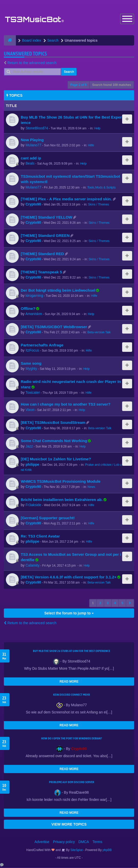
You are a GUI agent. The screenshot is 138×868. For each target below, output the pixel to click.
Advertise (42, 842)
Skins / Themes (99, 205)
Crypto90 (33, 205)
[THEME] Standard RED (42, 254)
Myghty (31, 369)
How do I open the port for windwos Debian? (72, 739)
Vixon (30, 410)
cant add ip (31, 158)
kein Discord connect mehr (71, 695)
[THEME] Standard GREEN (45, 236)
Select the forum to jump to (69, 613)
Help (97, 129)
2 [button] (100, 603)
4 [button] (115, 603)
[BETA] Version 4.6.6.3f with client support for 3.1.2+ (69, 577)
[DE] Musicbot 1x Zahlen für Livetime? (56, 459)
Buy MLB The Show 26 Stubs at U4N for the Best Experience (72, 651)
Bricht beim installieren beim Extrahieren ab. (62, 500)
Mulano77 (34, 146)
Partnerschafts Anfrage (42, 345)
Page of (78, 85)
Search (69, 72)
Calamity (33, 566)
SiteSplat (76, 850)
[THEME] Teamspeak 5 (41, 272)
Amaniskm (34, 314)
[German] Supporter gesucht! (48, 518)
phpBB (107, 850)
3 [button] (108, 603)
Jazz (29, 446)
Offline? (28, 309)
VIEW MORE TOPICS (69, 825)
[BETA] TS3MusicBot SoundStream (53, 423)
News (91, 487)
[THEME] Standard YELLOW (46, 217)
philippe (33, 465)
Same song (31, 364)
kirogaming (34, 296)
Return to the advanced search (32, 63)
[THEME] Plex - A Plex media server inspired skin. (66, 199)
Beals (30, 164)
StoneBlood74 (37, 128)
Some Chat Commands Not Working (54, 441)
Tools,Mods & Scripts (102, 188)
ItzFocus (32, 351)
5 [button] (122, 603)
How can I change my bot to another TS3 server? (66, 405)
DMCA (84, 842)
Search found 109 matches (112, 85)
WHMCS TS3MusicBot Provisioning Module (61, 482)
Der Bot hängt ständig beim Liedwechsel (58, 290)
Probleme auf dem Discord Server (72, 782)
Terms (97, 842)
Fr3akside (33, 505)
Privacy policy (64, 842)
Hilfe (91, 146)
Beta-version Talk (99, 333)
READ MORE (69, 682)
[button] (130, 603)
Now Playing (32, 140)
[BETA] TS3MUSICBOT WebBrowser (54, 327)
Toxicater (33, 393)
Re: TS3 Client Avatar (40, 536)
